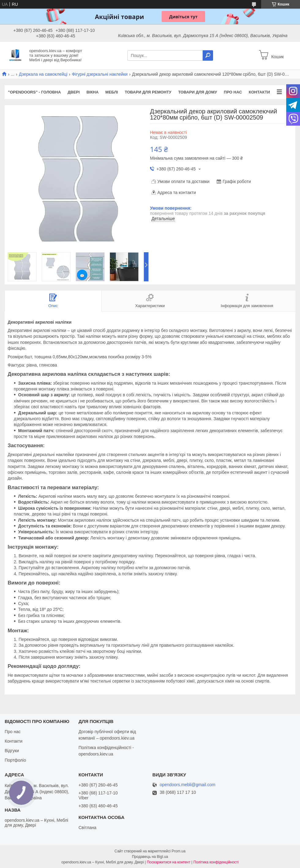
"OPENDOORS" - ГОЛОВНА (34, 92)
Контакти (259, 92)
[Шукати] (208, 55)
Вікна (92, 92)
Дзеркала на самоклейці (43, 74)
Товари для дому (198, 92)
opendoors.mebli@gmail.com (188, 785)
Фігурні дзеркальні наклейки (100, 74)
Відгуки (12, 751)
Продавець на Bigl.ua (150, 857)
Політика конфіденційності (216, 862)
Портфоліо (15, 760)
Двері (74, 92)
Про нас (233, 92)
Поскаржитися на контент (169, 862)
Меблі (112, 92)
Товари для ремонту (148, 92)
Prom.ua (179, 851)
